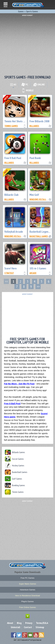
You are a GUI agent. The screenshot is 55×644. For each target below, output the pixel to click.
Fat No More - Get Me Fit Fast (19, 384)
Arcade (33, 273)
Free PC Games (28, 578)
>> (38, 287)
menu (6, 5)
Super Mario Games (27, 584)
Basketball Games (39, 236)
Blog (19, 623)
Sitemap (40, 627)
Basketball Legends (40, 232)
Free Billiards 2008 (39, 121)
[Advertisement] (27, 44)
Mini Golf (34, 195)
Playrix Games (27, 601)
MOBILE (27, 90)
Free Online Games (27, 607)
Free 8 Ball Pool (13, 158)
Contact (28, 627)
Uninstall (16, 627)
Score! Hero (10, 268)
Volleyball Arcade (14, 232)
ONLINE (39, 84)
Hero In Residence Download (27, 596)
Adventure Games (27, 590)
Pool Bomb (35, 158)
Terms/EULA (42, 623)
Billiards (34, 126)
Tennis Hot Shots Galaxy (17, 121)
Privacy (29, 623)
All (13, 84)
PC (25, 84)
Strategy (9, 273)
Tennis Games (11, 126)
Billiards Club (11, 195)
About (10, 623)
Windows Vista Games (40, 199)
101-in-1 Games (38, 268)
